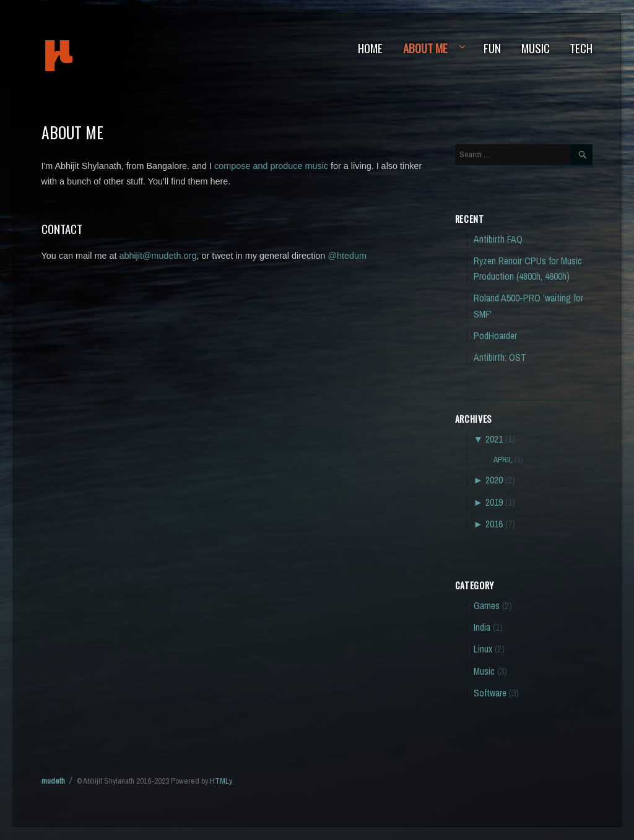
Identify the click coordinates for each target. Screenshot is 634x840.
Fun (492, 48)
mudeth (101, 56)
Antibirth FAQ (498, 239)
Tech (581, 48)
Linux (483, 649)
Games (487, 606)
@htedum (347, 256)
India (482, 627)
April (503, 459)
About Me (425, 48)
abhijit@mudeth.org (158, 256)
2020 (494, 480)
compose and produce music (271, 166)
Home (370, 48)
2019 (494, 502)
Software (490, 693)
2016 (494, 524)
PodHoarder (495, 336)
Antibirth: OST (500, 357)
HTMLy (221, 781)
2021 (494, 439)
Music (536, 48)
